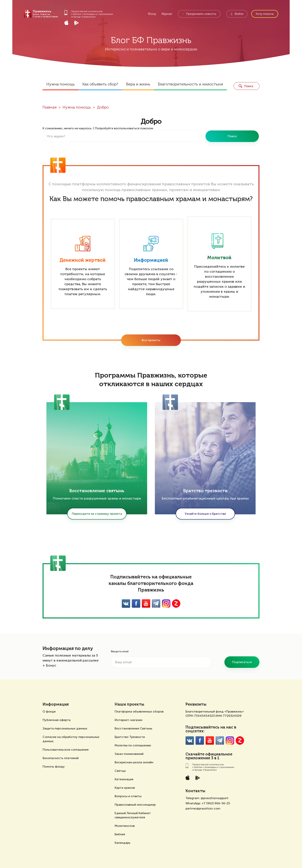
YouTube (146, 604)
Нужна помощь (61, 84)
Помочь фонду (54, 766)
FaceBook (136, 604)
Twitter (156, 604)
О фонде (49, 711)
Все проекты (151, 340)
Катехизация (124, 779)
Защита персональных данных (65, 728)
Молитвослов (125, 826)
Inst (166, 604)
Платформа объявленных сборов (139, 711)
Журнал (167, 14)
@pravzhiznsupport (215, 798)
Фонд (152, 14)
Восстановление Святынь (133, 728)
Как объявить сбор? (100, 84)
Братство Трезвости (130, 737)
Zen (176, 604)
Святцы (120, 771)
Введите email (120, 651)
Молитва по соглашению (133, 745)
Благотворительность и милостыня (190, 84)
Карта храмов (125, 788)
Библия (120, 834)
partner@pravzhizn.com (203, 808)
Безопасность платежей (61, 758)
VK (126, 604)
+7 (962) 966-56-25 (216, 803)
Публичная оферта (57, 720)
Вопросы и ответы (128, 796)
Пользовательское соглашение (66, 750)
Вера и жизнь (138, 84)
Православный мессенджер (135, 805)
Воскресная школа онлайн (134, 762)
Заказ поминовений (129, 754)
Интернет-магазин (128, 720)
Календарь (122, 843)
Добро (103, 108)
